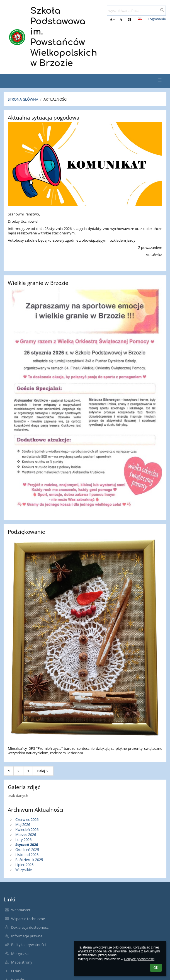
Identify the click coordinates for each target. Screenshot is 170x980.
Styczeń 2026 (27, 845)
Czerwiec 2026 (27, 819)
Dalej (43, 771)
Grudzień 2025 (27, 850)
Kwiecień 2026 (27, 829)
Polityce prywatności (139, 959)
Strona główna (23, 99)
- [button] (122, 20)
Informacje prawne (27, 936)
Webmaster (21, 910)
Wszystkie (24, 870)
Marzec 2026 (26, 835)
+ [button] (112, 20)
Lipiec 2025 (24, 865)
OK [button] (156, 968)
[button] (140, 19)
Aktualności (55, 99)
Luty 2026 (23, 840)
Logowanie (157, 19)
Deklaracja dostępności (30, 927)
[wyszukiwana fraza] (136, 11)
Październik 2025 (29, 860)
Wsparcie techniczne (28, 919)
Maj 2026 (23, 824)
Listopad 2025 (27, 855)
